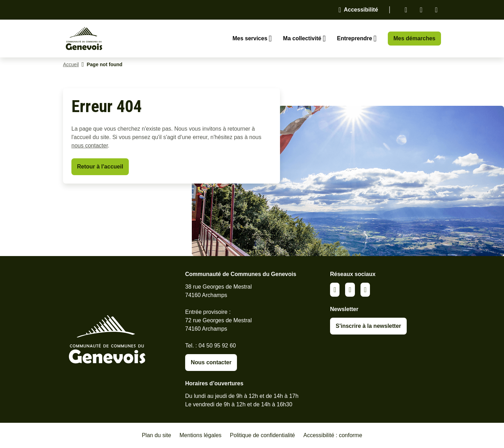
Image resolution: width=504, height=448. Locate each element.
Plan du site (156, 435)
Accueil (71, 64)
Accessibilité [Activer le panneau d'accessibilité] (361, 10)
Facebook (421, 10)
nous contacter (90, 146)
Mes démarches (414, 38)
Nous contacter (211, 362)
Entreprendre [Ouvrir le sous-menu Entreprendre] (355, 38)
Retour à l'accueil (100, 167)
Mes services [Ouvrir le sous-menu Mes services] (250, 38)
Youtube (436, 10)
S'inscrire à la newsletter (368, 326)
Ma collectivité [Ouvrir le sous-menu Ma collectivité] (302, 38)
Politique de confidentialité (262, 435)
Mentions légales (201, 435)
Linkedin (406, 10)
